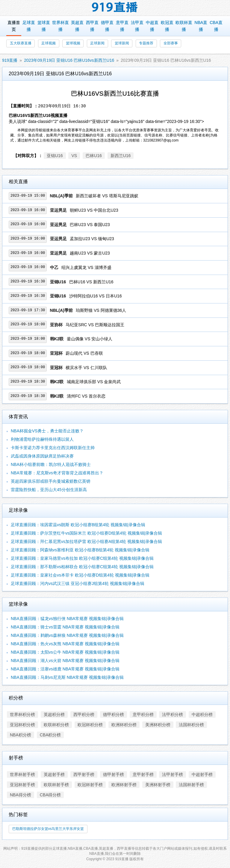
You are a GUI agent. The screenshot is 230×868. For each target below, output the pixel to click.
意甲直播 (122, 26)
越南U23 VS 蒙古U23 (90, 253)
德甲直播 (107, 26)
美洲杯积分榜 (158, 725)
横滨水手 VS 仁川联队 (86, 368)
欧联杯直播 (184, 26)
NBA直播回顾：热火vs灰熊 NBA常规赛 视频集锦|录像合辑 (65, 644)
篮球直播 (44, 26)
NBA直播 (201, 26)
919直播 (10, 60)
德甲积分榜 (114, 714)
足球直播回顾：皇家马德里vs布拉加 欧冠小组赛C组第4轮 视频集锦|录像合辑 (82, 558)
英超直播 (77, 26)
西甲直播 (92, 26)
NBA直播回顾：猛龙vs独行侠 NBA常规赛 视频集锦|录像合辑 (67, 619)
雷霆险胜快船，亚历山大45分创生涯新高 (49, 490)
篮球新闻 (122, 43)
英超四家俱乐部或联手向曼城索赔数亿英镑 (51, 481)
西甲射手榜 (84, 774)
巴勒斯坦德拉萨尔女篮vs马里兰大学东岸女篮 (48, 829)
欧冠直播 (167, 26)
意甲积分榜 (143, 714)
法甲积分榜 (172, 714)
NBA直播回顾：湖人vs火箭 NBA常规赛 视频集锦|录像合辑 (65, 661)
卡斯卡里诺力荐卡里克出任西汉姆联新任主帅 (53, 448)
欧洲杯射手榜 (124, 785)
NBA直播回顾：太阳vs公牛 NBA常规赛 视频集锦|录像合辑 (65, 652)
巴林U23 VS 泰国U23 (90, 225)
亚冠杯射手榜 (22, 785)
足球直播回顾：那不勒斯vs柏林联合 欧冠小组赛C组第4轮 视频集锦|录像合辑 (82, 567)
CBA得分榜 (50, 795)
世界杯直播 (60, 26)
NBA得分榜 (21, 795)
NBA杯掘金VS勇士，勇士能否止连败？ (47, 431)
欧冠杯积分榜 (90, 725)
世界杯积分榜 (22, 714)
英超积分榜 (54, 714)
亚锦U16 (55, 156)
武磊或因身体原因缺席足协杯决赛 (42, 456)
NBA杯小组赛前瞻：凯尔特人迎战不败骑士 (51, 464)
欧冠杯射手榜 (90, 785)
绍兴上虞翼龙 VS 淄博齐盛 (86, 267)
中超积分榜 (202, 714)
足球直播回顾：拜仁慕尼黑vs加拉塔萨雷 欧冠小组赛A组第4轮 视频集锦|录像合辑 (86, 541)
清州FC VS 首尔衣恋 (86, 396)
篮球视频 (73, 43)
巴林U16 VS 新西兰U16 (91, 282)
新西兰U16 (121, 156)
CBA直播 (216, 26)
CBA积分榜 (50, 735)
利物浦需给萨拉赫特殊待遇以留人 (42, 439)
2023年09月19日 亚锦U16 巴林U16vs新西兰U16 (69, 60)
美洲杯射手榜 (158, 785)
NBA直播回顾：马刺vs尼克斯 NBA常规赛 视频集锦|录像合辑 (67, 677)
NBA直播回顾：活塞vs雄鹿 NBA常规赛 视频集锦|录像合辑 (65, 669)
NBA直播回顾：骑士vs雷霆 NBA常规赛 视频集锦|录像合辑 (65, 627)
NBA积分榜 (21, 735)
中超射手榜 (202, 774)
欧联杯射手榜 (56, 785)
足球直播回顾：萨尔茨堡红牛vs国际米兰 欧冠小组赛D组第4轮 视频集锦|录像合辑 (86, 533)
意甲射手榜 (143, 774)
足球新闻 (97, 43)
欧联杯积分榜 (56, 725)
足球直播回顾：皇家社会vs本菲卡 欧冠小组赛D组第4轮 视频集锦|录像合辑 (80, 575)
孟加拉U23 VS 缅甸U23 (92, 239)
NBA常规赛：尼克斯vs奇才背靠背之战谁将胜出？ (57, 473)
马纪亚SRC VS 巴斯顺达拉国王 (95, 325)
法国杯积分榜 (191, 725)
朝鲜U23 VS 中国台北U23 (94, 210)
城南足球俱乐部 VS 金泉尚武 (94, 382)
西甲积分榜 (84, 714)
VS (74, 156)
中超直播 (152, 26)
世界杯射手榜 (22, 774)
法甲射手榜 (172, 774)
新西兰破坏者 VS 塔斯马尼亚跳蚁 (107, 196)
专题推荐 (146, 43)
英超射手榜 (54, 774)
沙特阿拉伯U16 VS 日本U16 (96, 296)
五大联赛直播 (21, 43)
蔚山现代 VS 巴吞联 (84, 353)
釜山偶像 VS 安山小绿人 (90, 339)
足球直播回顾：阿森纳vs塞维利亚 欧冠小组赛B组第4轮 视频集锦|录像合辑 (80, 550)
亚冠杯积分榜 (22, 725)
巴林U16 (94, 156)
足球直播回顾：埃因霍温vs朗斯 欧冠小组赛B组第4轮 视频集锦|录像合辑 (78, 525)
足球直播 (29, 26)
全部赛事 (171, 43)
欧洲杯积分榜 (124, 725)
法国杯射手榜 (191, 785)
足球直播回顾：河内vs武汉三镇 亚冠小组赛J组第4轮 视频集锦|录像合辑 (78, 583)
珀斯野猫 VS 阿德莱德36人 (101, 310)
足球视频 (49, 43)
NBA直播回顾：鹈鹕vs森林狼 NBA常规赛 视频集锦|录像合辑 (67, 635)
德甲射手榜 (114, 774)
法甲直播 (137, 26)
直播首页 (14, 26)
